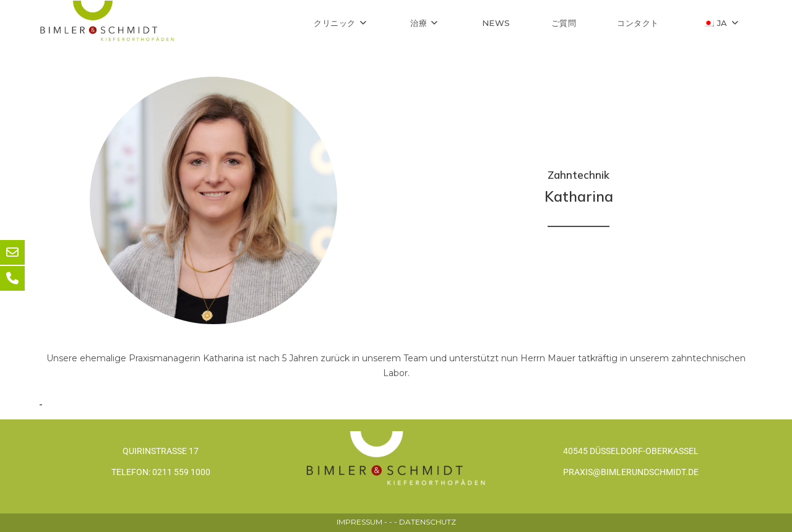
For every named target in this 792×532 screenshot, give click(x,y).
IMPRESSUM (359, 522)
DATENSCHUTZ (428, 522)
